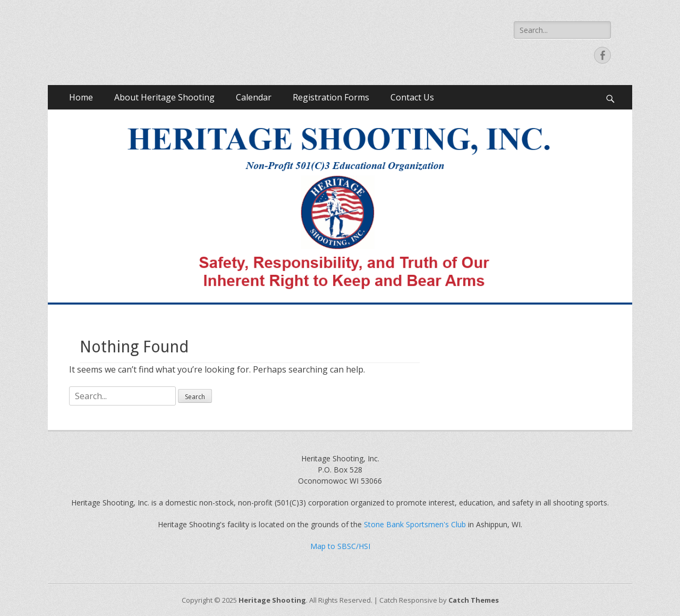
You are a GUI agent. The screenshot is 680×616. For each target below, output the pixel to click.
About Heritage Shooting (164, 97)
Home (81, 97)
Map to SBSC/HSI (340, 546)
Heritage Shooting (272, 600)
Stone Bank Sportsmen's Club (415, 524)
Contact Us (412, 97)
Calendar (254, 97)
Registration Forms (331, 97)
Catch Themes (474, 600)
